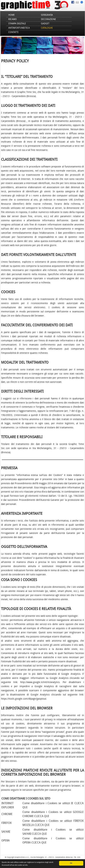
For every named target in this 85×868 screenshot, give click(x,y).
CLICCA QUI (42, 816)
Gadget (45, 24)
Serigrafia (47, 15)
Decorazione (48, 19)
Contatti (13, 32)
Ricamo (13, 19)
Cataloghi (47, 28)
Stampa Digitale (17, 24)
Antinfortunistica (19, 28)
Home (11, 15)
